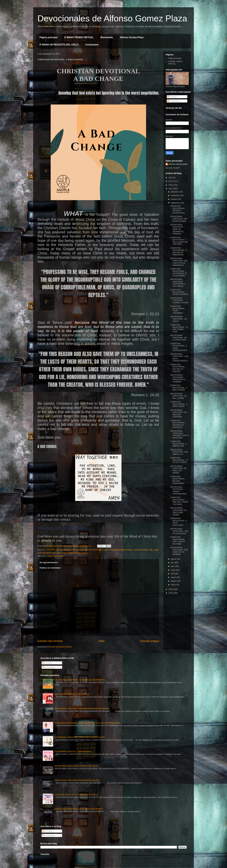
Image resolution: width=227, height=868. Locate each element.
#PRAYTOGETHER (95, 550)
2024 (171, 178)
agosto (174, 559)
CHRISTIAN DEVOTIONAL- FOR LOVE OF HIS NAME (178, 540)
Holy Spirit (46, 553)
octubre (174, 199)
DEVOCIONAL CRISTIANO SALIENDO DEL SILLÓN (77, 780)
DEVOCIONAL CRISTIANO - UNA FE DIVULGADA (179, 531)
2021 (171, 189)
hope (54, 553)
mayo (173, 570)
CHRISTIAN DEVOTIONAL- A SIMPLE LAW (179, 444)
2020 (171, 589)
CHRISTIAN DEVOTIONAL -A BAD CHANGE (129, 550)
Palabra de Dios (74, 553)
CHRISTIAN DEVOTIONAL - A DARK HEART (179, 404)
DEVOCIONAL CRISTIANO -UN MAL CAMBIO (178, 396)
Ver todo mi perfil (173, 168)
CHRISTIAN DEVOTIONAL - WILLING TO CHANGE (178, 368)
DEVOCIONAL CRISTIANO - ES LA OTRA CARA (179, 338)
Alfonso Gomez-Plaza (132, 37)
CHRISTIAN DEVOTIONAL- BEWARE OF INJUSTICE (178, 424)
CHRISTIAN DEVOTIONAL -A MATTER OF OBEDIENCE (179, 251)
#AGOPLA (51, 550)
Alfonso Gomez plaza (178, 164)
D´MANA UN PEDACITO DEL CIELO (59, 45)
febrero (174, 581)
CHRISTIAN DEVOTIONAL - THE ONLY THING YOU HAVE (179, 501)
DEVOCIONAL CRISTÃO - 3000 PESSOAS (73, 752)
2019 (171, 593)
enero (174, 585)
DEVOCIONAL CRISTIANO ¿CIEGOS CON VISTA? (76, 766)
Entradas (172, 97)
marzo (174, 577)
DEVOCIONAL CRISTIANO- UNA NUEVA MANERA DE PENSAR (82, 709)
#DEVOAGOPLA (78, 550)
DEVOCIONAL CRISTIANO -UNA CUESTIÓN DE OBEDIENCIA (179, 262)
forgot (156, 550)
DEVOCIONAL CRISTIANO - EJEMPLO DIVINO (179, 300)
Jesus (59, 553)
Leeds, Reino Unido (55, 556)
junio (173, 566)
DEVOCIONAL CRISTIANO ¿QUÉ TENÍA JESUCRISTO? (79, 809)
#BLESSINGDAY (63, 550)
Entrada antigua (150, 641)
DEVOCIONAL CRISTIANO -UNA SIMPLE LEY (179, 452)
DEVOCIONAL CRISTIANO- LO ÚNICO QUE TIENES (178, 511)
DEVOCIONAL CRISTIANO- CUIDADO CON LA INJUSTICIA (179, 434)
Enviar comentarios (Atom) (61, 647)
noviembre (175, 195)
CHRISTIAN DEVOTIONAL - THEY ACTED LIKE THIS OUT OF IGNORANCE (87, 723)
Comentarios (174, 101)
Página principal (48, 37)
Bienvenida (107, 37)
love (65, 553)
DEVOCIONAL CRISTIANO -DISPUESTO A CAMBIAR (178, 378)
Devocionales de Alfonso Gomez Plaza (112, 18)
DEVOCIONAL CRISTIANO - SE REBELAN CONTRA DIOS (80, 680)
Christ (106, 550)
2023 (171, 181)
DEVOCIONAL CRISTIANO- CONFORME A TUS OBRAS (178, 283)
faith (151, 550)
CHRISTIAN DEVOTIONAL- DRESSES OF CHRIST (76, 795)
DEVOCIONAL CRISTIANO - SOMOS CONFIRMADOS (178, 490)
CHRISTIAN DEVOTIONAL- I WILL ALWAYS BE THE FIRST (179, 241)
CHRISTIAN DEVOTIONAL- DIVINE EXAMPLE (179, 292)
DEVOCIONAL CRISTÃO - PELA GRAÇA (72, 694)
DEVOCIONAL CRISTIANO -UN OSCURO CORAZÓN (178, 413)
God (39, 553)
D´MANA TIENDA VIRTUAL (79, 37)
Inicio (101, 641)
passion (85, 553)
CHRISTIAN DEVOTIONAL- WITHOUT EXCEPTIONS (178, 209)
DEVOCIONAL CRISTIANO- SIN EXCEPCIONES (179, 219)
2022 (171, 185)
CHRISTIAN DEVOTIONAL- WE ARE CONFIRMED (178, 480)
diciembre (175, 192)
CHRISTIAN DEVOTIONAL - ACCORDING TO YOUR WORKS (179, 272)
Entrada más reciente (50, 641)
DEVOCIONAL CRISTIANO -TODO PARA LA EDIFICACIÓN (80, 737)
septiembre (176, 203)
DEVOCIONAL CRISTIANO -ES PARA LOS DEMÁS (178, 469)
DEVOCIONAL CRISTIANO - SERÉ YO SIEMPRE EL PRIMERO (177, 229)
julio (173, 563)
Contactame (92, 45)
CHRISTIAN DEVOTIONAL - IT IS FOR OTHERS (179, 460)
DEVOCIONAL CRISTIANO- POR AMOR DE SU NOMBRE (179, 551)
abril (173, 574)
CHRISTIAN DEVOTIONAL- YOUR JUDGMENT (178, 310)
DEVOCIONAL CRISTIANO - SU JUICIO (179, 319)
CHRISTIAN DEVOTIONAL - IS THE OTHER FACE (179, 328)
